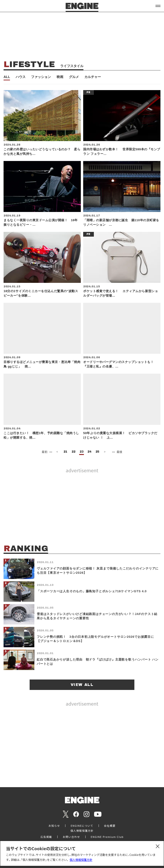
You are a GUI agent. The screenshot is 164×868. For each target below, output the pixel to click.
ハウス (21, 77)
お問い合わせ (71, 837)
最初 (47, 452)
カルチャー (93, 77)
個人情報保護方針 (81, 860)
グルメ (74, 77)
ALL (7, 77)
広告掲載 (46, 837)
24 (89, 452)
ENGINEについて (82, 826)
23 (82, 452)
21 (65, 452)
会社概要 (110, 826)
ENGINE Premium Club (107, 837)
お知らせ (54, 826)
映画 (60, 77)
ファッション (41, 77)
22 (73, 452)
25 (97, 452)
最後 (117, 452)
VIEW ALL (82, 685)
